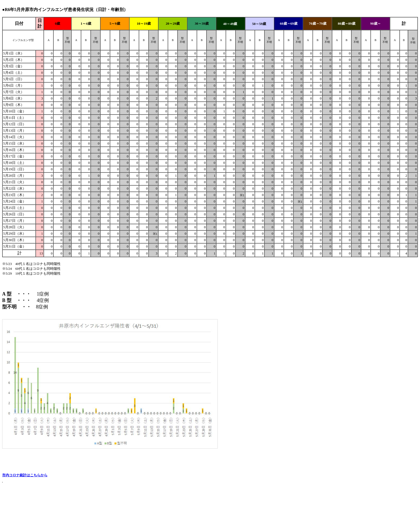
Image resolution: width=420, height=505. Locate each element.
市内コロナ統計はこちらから (25, 475)
